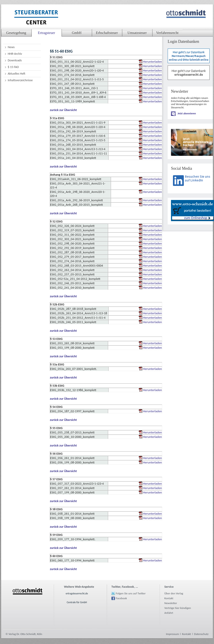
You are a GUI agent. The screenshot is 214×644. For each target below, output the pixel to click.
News (11, 47)
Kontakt (169, 598)
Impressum (172, 634)
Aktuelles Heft (17, 74)
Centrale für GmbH (77, 602)
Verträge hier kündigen (178, 608)
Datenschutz (201, 634)
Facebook (121, 598)
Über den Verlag (174, 593)
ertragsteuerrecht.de (77, 593)
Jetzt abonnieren (187, 113)
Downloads (15, 60)
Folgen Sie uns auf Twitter (131, 593)
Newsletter (171, 603)
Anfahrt (169, 613)
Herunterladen (152, 62)
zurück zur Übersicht (63, 110)
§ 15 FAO (13, 67)
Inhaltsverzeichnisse (20, 80)
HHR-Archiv (15, 54)
